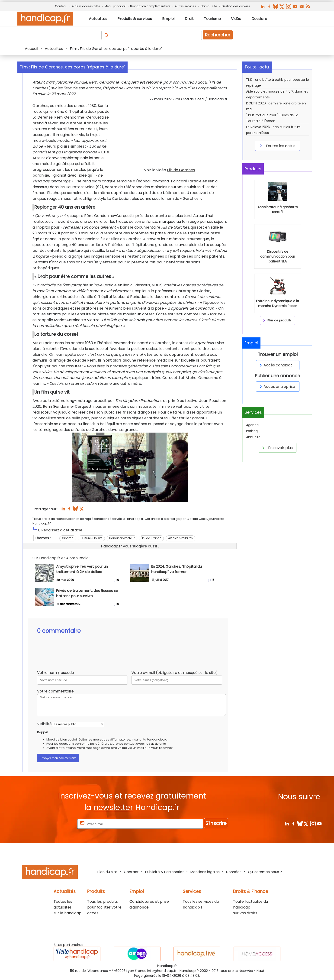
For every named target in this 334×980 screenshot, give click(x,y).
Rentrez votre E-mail (58, 824)
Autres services (185, 6)
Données (234, 872)
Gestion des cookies (236, 6)
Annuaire (253, 437)
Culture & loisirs (91, 538)
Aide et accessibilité (86, 6)
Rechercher (218, 35)
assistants (158, 744)
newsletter (113, 807)
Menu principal (115, 6)
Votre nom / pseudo (56, 673)
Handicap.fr (189, 971)
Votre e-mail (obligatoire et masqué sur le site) (175, 673)
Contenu (61, 6)
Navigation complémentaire (150, 6)
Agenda (252, 425)
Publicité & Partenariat (165, 872)
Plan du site (209, 6)
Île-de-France (151, 538)
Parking (252, 431)
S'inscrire (216, 823)
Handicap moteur (122, 538)
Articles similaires (180, 538)
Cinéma (68, 538)
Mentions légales (205, 872)
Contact (131, 872)
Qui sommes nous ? (265, 872)
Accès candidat (275, 365)
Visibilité (44, 724)
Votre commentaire (55, 691)
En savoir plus (277, 448)
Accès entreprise (276, 387)
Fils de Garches (181, 170)
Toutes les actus (277, 146)
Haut (260, 971)
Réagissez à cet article (62, 530)
